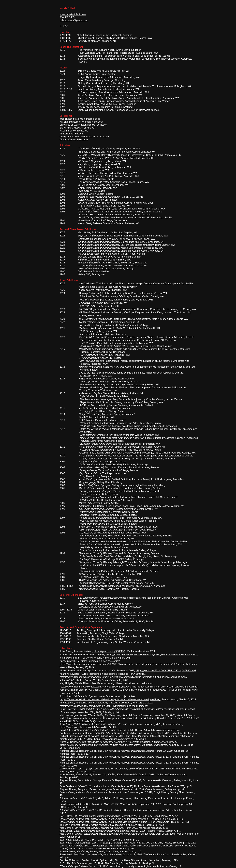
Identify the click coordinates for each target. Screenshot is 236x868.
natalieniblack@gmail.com (74, 20)
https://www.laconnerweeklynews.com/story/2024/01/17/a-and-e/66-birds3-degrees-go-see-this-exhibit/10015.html (122, 664)
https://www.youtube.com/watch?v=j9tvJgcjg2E (120, 739)
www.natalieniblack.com (73, 14)
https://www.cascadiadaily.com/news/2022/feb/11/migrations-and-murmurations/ (104, 706)
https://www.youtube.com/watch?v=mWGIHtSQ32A (88, 727)
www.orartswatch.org (168, 730)
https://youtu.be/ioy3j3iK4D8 (109, 651)
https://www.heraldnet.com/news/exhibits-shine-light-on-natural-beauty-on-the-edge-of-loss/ (110, 700)
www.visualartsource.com (87, 718)
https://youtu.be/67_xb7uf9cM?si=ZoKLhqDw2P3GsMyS (166, 671)
